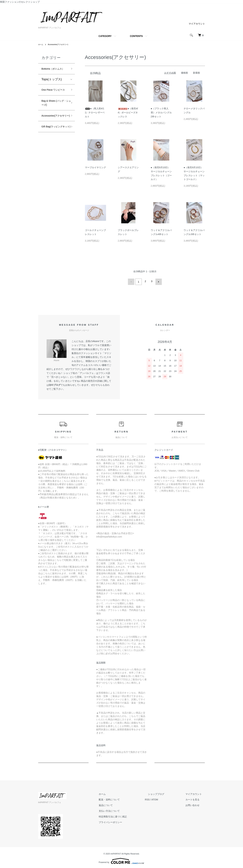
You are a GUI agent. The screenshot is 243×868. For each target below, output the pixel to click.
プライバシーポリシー (126, 821)
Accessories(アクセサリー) (61, 44)
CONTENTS (136, 36)
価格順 (184, 73)
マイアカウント (197, 24)
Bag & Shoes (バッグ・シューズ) (54, 116)
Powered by (121, 860)
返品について (121, 804)
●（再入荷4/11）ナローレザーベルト (95, 113)
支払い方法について (125, 810)
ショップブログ (165, 793)
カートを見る (196, 799)
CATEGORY (105, 36)
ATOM (167, 799)
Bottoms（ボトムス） (53, 72)
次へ (158, 281)
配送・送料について (125, 799)
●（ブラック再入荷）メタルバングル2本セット (161, 113)
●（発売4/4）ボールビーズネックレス (128, 113)
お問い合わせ (196, 804)
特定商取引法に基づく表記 (128, 816)
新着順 (196, 73)
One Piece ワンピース (53, 99)
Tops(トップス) (52, 85)
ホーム (41, 44)
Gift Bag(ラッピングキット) (53, 150)
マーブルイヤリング (95, 167)
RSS (160, 799)
